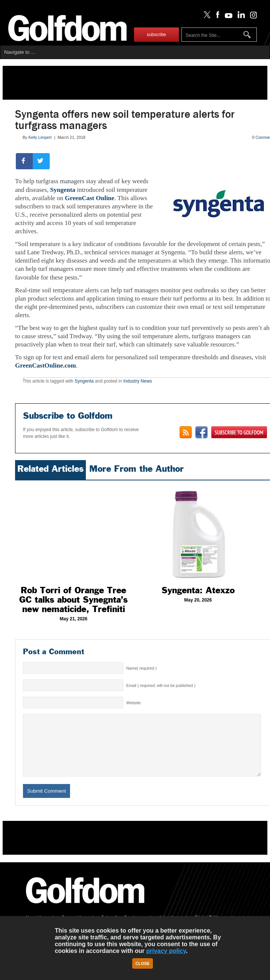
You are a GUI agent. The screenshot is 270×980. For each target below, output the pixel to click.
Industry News (138, 381)
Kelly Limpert (40, 137)
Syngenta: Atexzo (198, 590)
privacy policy (166, 951)
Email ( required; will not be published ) (161, 685)
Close (143, 963)
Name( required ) (141, 668)
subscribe (156, 35)
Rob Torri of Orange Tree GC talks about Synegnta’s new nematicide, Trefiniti (73, 600)
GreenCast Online (89, 198)
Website (133, 703)
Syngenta (63, 190)
